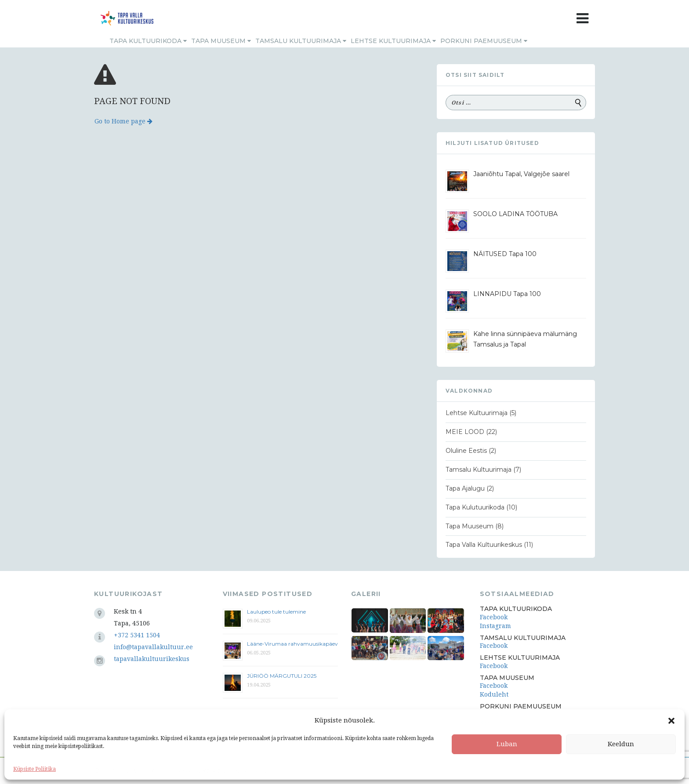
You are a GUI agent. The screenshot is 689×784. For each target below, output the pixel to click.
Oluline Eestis (466, 451)
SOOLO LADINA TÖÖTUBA (515, 214)
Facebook (494, 617)
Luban (507, 744)
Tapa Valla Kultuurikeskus (484, 545)
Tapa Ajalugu (465, 488)
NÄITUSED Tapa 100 (505, 254)
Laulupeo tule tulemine (277, 612)
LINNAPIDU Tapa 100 (507, 294)
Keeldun (621, 744)
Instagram (495, 626)
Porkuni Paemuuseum (484, 41)
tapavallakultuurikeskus (152, 659)
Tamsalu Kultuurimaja (301, 41)
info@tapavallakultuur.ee (153, 647)
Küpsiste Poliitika (34, 769)
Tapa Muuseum (221, 41)
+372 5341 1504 (137, 635)
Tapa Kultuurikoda (148, 41)
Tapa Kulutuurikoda (475, 507)
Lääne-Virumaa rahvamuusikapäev (292, 644)
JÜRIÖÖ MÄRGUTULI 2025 (282, 676)
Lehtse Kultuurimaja (393, 41)
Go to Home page (123, 121)
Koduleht (494, 694)
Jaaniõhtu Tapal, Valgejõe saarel (521, 174)
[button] (671, 721)
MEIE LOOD (465, 432)
